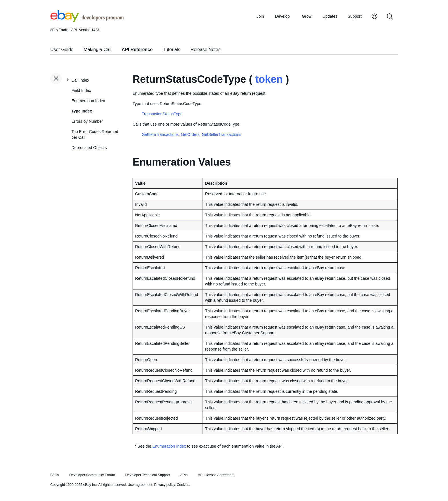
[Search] (390, 17)
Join (260, 16)
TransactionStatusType (162, 114)
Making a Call (98, 50)
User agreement (140, 485)
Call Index (80, 80)
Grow (307, 16)
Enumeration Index (88, 101)
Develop (282, 16)
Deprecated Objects (89, 148)
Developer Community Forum (92, 475)
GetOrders (190, 134)
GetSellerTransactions (221, 134)
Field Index (81, 90)
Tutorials (172, 50)
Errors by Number (87, 121)
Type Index (82, 111)
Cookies (183, 485)
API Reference (137, 50)
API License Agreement (216, 475)
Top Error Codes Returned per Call (95, 134)
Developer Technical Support (147, 475)
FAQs (55, 475)
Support (355, 16)
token (269, 79)
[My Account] (375, 17)
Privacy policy (165, 485)
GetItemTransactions (160, 134)
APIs (184, 475)
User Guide (62, 50)
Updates (330, 16)
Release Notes (206, 50)
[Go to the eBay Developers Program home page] (87, 20)
